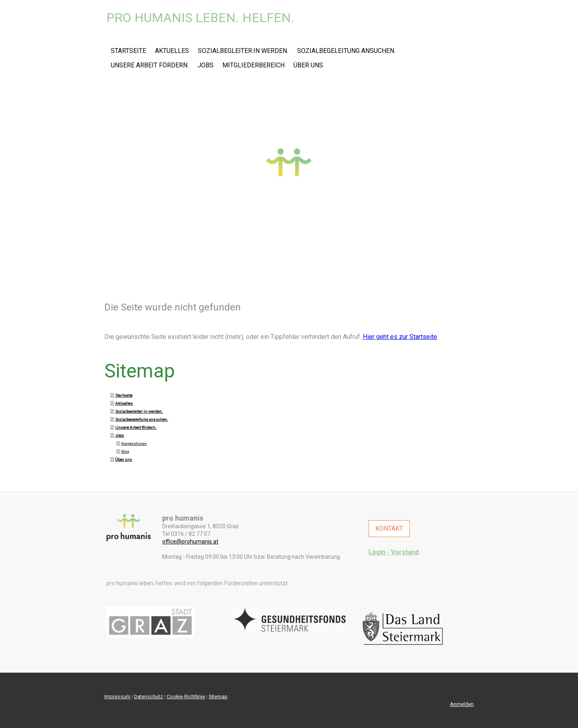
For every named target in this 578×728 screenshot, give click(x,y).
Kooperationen (134, 443)
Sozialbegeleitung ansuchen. (346, 51)
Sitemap (218, 697)
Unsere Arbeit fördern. (150, 65)
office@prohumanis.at (190, 541)
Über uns (308, 65)
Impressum (117, 697)
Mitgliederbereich (253, 65)
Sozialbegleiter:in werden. (243, 51)
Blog (125, 451)
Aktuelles (172, 51)
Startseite (128, 51)
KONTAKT (389, 528)
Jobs (206, 65)
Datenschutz (149, 697)
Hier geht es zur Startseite (400, 337)
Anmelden (462, 704)
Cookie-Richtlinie (186, 697)
